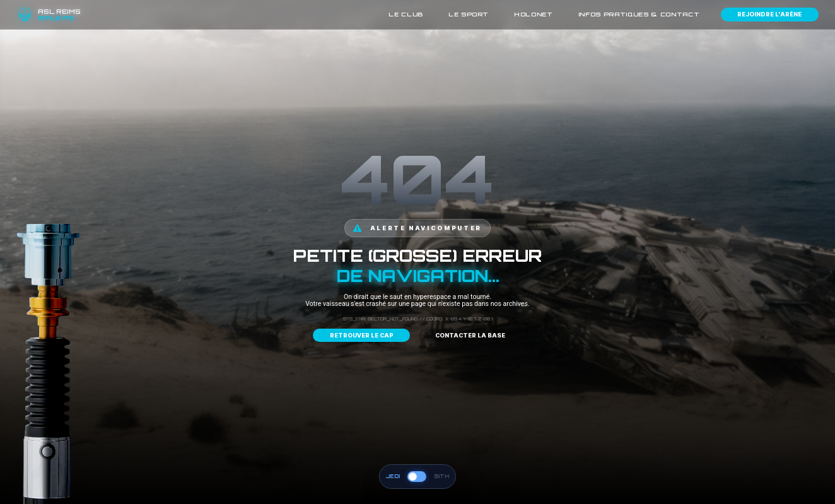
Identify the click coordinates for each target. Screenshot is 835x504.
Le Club (406, 14)
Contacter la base (470, 335)
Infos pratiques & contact (639, 14)
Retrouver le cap (362, 335)
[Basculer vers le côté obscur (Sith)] (417, 477)
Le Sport (469, 14)
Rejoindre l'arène (769, 14)
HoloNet (534, 14)
